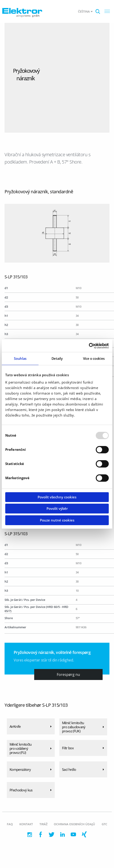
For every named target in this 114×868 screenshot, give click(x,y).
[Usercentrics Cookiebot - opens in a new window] (89, 346)
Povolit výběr (57, 508)
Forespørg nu (68, 675)
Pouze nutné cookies (57, 520)
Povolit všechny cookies (57, 497)
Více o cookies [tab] (94, 358)
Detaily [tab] (57, 358)
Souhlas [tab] (20, 358)
